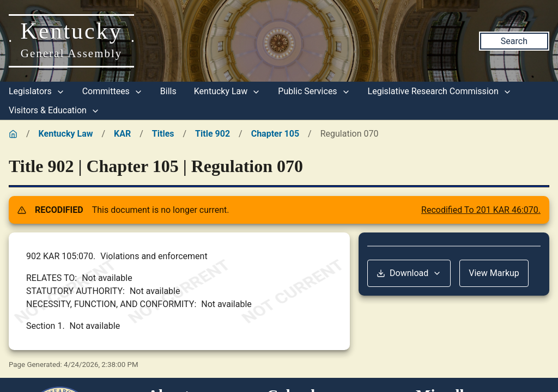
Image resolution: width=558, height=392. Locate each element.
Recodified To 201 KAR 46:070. (481, 210)
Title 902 (213, 134)
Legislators (37, 91)
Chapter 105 (275, 134)
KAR (122, 134)
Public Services (314, 91)
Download (409, 273)
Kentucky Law (228, 91)
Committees (113, 91)
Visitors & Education (54, 110)
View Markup (494, 273)
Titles (163, 134)
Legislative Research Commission (440, 91)
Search (514, 41)
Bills (168, 91)
